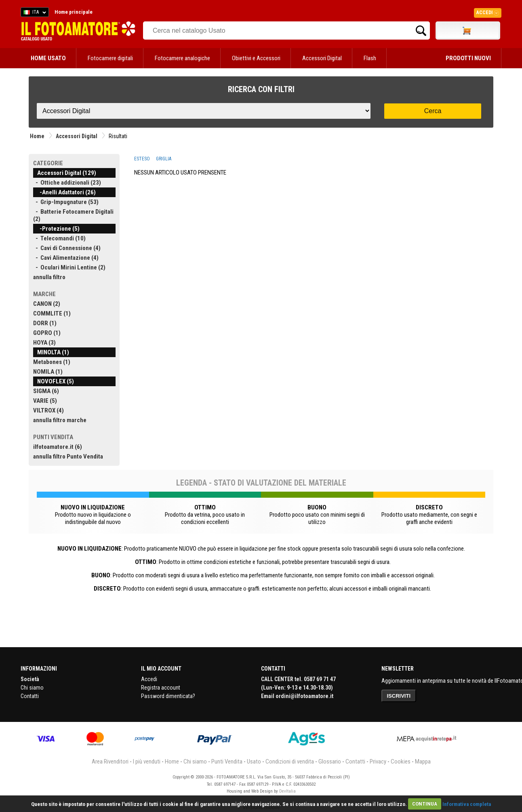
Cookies (401, 762)
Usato (254, 762)
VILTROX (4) (48, 410)
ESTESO (142, 159)
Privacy (378, 762)
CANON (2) (47, 304)
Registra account (161, 688)
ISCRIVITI (399, 696)
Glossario (330, 762)
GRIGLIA (164, 159)
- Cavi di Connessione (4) (67, 248)
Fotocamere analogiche (182, 58)
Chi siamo (32, 688)
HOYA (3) (44, 343)
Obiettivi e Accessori (256, 58)
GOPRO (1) (47, 333)
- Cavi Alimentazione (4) (66, 258)
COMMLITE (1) (52, 313)
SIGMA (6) (46, 391)
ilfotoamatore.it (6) (58, 447)
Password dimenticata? (168, 696)
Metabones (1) (52, 362)
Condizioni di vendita (290, 762)
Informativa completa (467, 804)
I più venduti (147, 762)
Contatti (30, 696)
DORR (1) (45, 323)
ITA (33, 13)
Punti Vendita (227, 762)
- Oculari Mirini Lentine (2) (69, 267)
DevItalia (287, 791)
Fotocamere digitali (110, 58)
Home (37, 136)
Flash (370, 58)
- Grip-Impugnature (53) (66, 202)
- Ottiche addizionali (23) (67, 183)
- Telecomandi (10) (59, 238)
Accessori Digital (322, 58)
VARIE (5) (45, 401)
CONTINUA (425, 804)
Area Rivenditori (110, 762)
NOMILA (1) (48, 372)
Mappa (423, 762)
